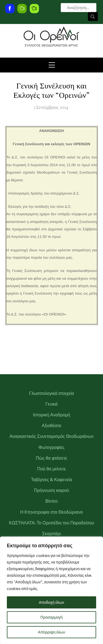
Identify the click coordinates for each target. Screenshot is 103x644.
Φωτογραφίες (51, 447)
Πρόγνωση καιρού (51, 490)
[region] (51, 590)
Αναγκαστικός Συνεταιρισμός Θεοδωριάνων (51, 436)
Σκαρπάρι (51, 534)
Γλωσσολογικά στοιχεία (51, 393)
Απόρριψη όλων (51, 632)
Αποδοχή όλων (51, 602)
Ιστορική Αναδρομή (52, 415)
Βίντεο (51, 501)
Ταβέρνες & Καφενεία (52, 480)
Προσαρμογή (51, 617)
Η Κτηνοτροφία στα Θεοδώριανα (52, 512)
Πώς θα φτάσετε (52, 458)
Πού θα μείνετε (52, 469)
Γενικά (51, 404)
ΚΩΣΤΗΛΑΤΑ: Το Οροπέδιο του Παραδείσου (52, 523)
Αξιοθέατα (51, 426)
